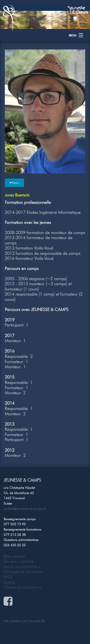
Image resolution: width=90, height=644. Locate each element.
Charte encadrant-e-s (23, 587)
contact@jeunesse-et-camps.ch (25, 509)
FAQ (8, 577)
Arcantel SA (37, 621)
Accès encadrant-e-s (22, 567)
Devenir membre (19, 561)
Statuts (9, 582)
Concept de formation (23, 572)
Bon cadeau (14, 556)
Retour (14, 183)
